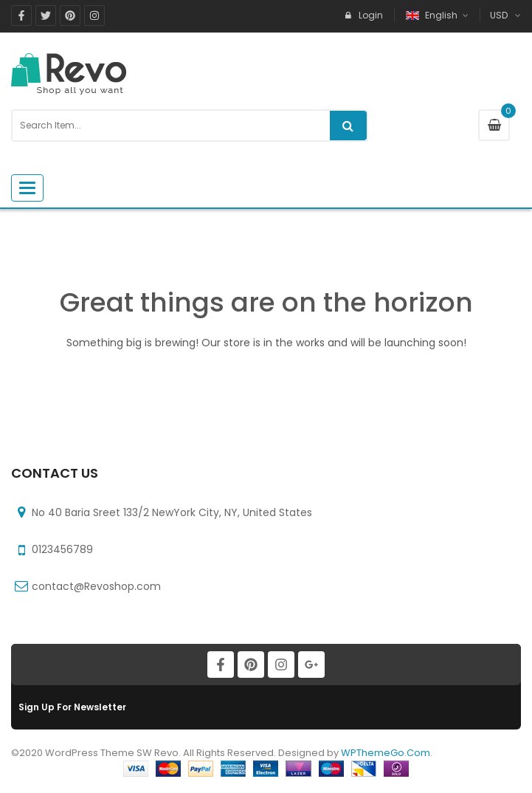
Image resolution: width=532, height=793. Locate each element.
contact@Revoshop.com (96, 586)
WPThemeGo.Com (386, 753)
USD (499, 15)
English (433, 15)
